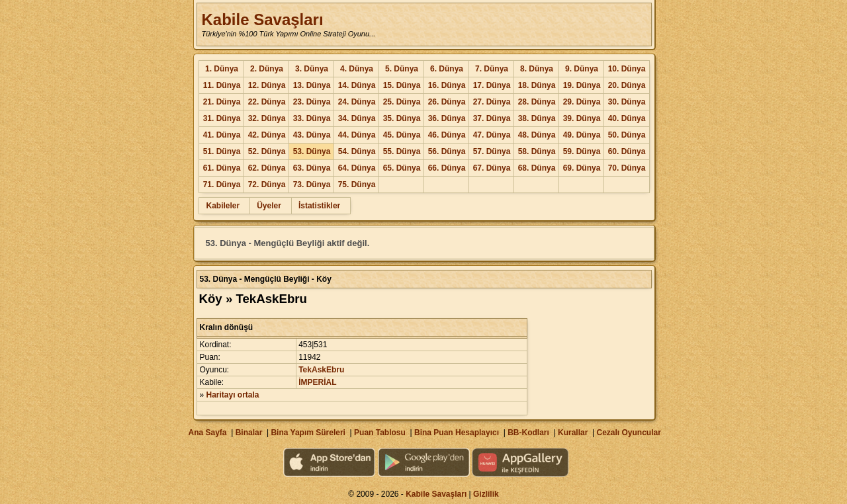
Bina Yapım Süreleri (308, 433)
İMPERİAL (317, 382)
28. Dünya (537, 102)
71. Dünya (222, 185)
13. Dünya (312, 85)
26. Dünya (447, 102)
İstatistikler (319, 206)
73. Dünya (312, 185)
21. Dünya (222, 102)
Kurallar (573, 433)
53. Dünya (312, 151)
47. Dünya (492, 135)
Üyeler (269, 206)
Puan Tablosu (380, 433)
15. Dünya (402, 85)
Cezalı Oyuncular (628, 433)
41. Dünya (222, 135)
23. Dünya (312, 102)
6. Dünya (447, 69)
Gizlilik (486, 494)
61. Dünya (222, 168)
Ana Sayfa (207, 433)
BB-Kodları (528, 433)
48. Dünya (537, 135)
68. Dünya (537, 168)
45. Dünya (402, 135)
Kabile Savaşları (262, 20)
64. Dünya (357, 168)
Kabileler (223, 206)
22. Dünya (267, 102)
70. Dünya (627, 168)
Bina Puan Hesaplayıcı (457, 433)
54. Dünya (357, 151)
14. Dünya (357, 85)
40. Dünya (627, 118)
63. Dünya (312, 168)
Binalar (249, 433)
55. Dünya (402, 151)
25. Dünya (402, 102)
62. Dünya (267, 168)
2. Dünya (267, 69)
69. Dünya (582, 168)
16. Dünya (447, 85)
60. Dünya (627, 151)
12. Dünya (267, 85)
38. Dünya (537, 118)
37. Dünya (492, 118)
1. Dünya (222, 69)
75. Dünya (357, 185)
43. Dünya (312, 135)
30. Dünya (627, 102)
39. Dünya (582, 118)
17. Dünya (492, 85)
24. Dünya (357, 102)
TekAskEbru (321, 370)
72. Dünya (267, 185)
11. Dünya (222, 85)
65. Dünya (402, 168)
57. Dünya (492, 151)
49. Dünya (582, 135)
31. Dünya (222, 118)
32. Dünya (267, 118)
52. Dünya (267, 151)
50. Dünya (627, 135)
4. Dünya (357, 69)
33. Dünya (312, 118)
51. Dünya (222, 151)
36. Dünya (447, 118)
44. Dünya (357, 135)
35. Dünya (402, 118)
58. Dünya (537, 151)
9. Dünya (582, 69)
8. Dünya (537, 69)
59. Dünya (582, 151)
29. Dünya (582, 102)
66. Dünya (447, 168)
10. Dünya (627, 69)
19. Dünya (582, 85)
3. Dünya (312, 69)
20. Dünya (627, 85)
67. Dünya (492, 168)
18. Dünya (537, 85)
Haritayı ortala (233, 395)
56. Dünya (447, 151)
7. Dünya (492, 69)
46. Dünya (447, 135)
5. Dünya (402, 69)
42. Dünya (267, 135)
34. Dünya (357, 118)
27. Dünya (492, 102)
